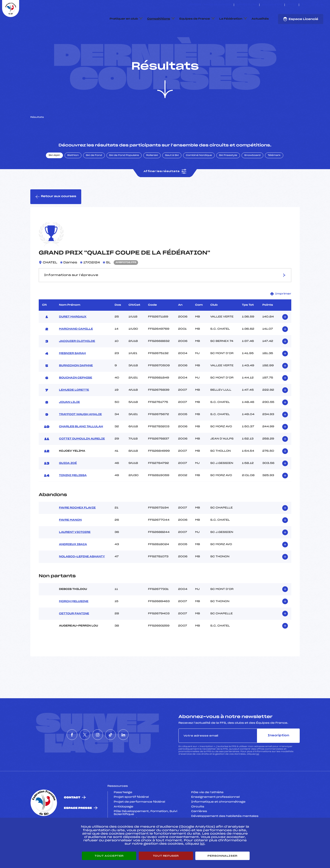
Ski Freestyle (228, 175)
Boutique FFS (272, 5)
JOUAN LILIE (69, 422)
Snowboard (252, 175)
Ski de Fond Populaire (124, 175)
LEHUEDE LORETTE (74, 410)
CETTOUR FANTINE (74, 633)
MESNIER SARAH (72, 373)
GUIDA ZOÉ (68, 483)
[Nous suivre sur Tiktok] (317, 5)
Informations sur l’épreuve (165, 295)
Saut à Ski (172, 175)
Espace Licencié (301, 19)
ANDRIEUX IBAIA (73, 564)
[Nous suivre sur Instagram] (312, 5)
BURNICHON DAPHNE (76, 385)
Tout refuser (166, 856)
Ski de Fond (94, 175)
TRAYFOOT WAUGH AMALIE (80, 434)
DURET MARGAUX (73, 337)
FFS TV (292, 5)
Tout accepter (109, 856)
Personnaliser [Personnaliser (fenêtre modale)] (222, 856)
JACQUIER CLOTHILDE (77, 361)
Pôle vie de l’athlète (207, 812)
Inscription (278, 755)
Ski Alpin (54, 175)
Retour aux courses (56, 216)
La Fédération (231, 19)
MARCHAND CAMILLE (76, 349)
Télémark (274, 175)
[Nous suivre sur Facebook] (303, 5)
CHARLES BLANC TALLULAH (81, 446)
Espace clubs (247, 5)
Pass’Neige (123, 812)
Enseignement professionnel (215, 817)
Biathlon (73, 175)
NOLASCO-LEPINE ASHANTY (82, 577)
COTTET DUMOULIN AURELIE (82, 459)
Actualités (260, 19)
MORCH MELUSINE (74, 621)
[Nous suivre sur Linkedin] (322, 5)
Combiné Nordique (199, 175)
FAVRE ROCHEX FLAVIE (77, 528)
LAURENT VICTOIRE (75, 552)
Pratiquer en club (124, 19)
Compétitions (159, 19)
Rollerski (152, 175)
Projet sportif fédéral (131, 817)
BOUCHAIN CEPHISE (75, 398)
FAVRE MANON (70, 540)
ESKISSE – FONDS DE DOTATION (210, 5)
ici (258, 774)
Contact (72, 817)
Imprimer (281, 314)
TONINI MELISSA (73, 495)
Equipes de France (195, 19)
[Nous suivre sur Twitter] (308, 5)
